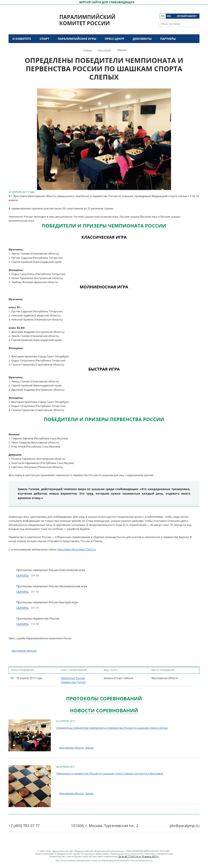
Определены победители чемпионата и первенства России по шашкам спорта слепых (112, 728)
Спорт (44, 39)
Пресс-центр (115, 39)
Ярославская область (24, 651)
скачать (22, 575)
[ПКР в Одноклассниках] (151, 16)
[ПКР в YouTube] (145, 16)
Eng (169, 16)
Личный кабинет (187, 16)
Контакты (21, 47)
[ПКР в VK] (140, 16)
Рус (163, 16)
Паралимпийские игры (77, 39)
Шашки (89, 748)
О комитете (22, 39)
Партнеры (168, 39)
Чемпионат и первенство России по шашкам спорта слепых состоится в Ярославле (110, 773)
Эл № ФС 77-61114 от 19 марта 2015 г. (139, 856)
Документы (142, 39)
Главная (88, 50)
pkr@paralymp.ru (185, 826)
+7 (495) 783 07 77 (24, 826)
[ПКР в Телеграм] (157, 16)
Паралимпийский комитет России (87, 20)
